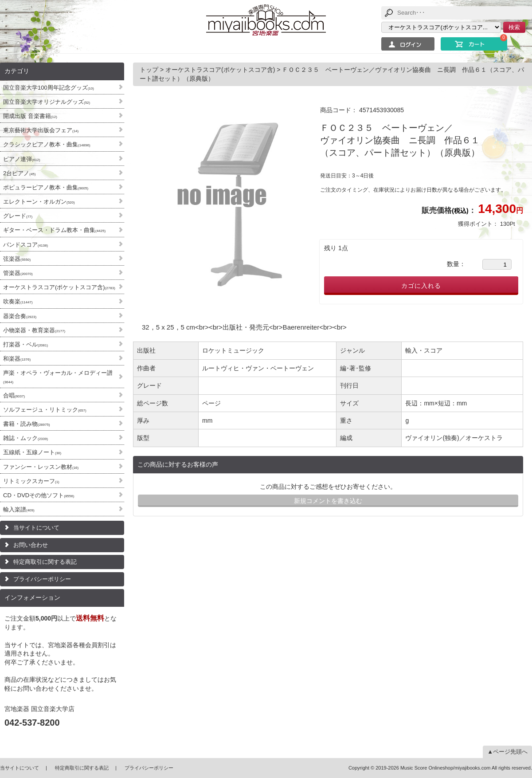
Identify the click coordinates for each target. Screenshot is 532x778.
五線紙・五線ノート (32, 452)
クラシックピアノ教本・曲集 (47, 144)
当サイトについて (36, 528)
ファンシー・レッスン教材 (41, 467)
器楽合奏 (20, 316)
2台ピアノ (19, 173)
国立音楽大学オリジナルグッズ (47, 102)
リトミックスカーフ (31, 481)
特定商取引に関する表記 (45, 562)
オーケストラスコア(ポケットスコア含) (59, 287)
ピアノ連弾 (22, 159)
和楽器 (17, 359)
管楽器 (18, 273)
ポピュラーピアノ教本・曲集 (46, 187)
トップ (150, 70)
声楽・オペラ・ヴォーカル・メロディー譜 (58, 377)
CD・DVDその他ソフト (39, 495)
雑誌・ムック (25, 438)
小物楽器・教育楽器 (34, 330)
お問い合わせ (31, 545)
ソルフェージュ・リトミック (45, 410)
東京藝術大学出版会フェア (41, 130)
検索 (514, 27)
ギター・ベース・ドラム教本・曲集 (54, 230)
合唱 (14, 395)
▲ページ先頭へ (507, 752)
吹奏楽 (18, 301)
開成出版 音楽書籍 (30, 116)
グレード (18, 216)
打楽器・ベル (25, 344)
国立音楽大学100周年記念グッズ (49, 88)
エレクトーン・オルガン (39, 202)
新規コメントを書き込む (328, 501)
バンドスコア (25, 245)
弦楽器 (17, 259)
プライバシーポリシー (42, 579)
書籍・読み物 (27, 424)
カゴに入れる (421, 286)
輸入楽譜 (19, 509)
